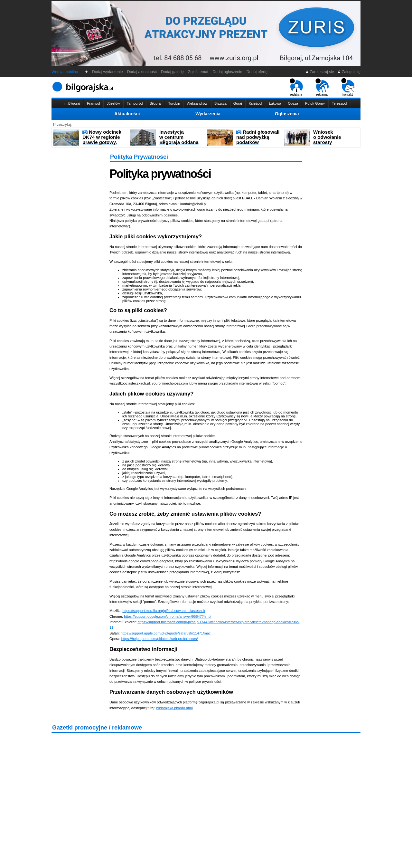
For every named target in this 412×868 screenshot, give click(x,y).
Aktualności (127, 114)
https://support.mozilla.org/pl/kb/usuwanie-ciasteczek (164, 611)
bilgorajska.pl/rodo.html (175, 708)
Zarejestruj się (320, 72)
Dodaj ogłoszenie (227, 72)
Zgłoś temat (198, 72)
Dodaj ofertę (257, 72)
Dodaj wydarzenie (108, 72)
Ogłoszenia (287, 114)
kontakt (348, 87)
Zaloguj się (349, 72)
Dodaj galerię (173, 72)
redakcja (296, 87)
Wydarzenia (208, 114)
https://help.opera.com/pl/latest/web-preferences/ (160, 639)
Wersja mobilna (65, 72)
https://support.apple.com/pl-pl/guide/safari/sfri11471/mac (166, 633)
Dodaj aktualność (142, 72)
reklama (322, 87)
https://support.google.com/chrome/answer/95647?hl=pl (168, 616)
